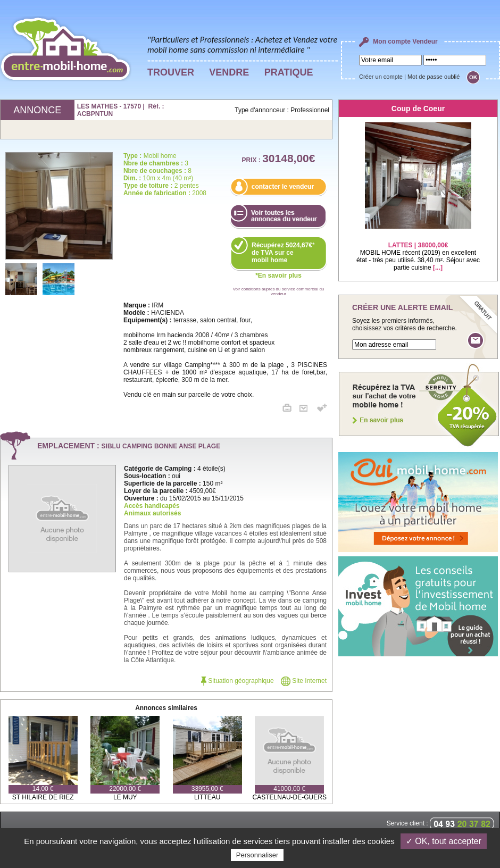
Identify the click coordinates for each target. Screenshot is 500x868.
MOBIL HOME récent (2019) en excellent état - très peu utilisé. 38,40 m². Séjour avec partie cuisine (418, 250)
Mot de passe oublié (434, 77)
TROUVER (171, 72)
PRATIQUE (289, 72)
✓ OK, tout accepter (444, 841)
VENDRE (229, 72)
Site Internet (304, 681)
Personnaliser (257, 855)
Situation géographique (237, 681)
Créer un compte (381, 77)
